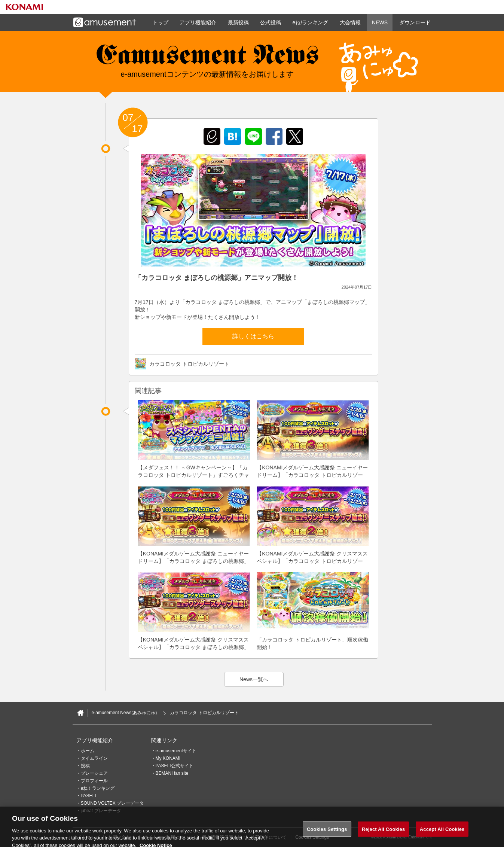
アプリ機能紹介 (198, 22)
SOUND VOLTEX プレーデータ (112, 803)
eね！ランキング (98, 788)
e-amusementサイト (176, 751)
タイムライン (94, 758)
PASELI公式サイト (175, 766)
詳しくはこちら (253, 336)
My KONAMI (168, 758)
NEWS (380, 22)
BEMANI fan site (172, 773)
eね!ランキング (310, 22)
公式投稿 (271, 22)
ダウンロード (415, 22)
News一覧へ (254, 679)
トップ (161, 22)
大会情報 (350, 22)
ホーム (88, 751)
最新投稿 (238, 22)
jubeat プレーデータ (101, 811)
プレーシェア (94, 773)
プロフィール (94, 781)
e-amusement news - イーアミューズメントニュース (207, 58)
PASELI (88, 796)
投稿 (85, 766)
